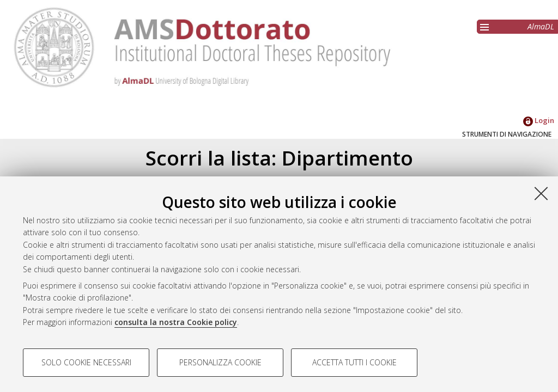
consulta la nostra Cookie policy (176, 322)
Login (539, 120)
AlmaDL (541, 26)
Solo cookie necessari (86, 362)
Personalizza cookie (220, 362)
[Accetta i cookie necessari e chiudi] (541, 193)
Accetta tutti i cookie (354, 362)
